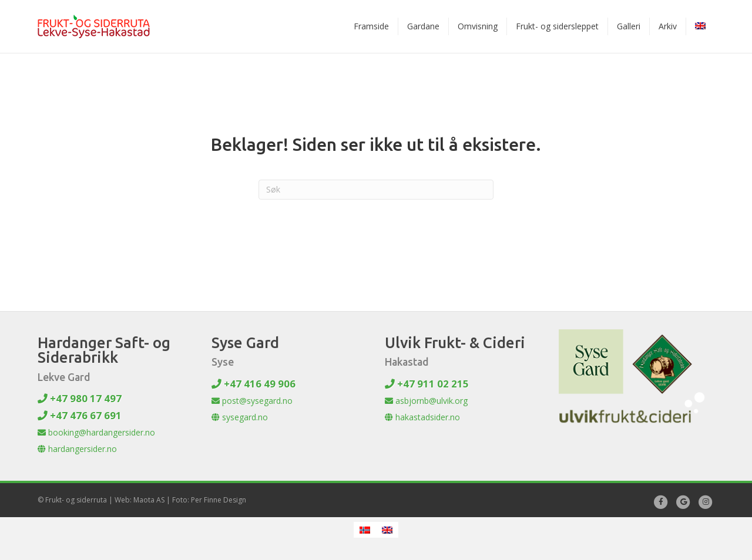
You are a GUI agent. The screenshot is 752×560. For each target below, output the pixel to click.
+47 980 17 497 (80, 398)
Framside (371, 26)
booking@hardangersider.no (96, 432)
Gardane (423, 26)
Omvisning (478, 26)
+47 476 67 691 (80, 415)
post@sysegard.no (252, 401)
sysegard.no (240, 417)
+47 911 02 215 (427, 384)
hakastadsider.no (422, 417)
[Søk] (376, 190)
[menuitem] (700, 26)
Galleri (629, 26)
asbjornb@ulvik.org (426, 401)
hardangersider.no (77, 449)
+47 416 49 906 (254, 384)
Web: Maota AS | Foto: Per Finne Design (180, 500)
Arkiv (668, 26)
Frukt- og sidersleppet (557, 26)
